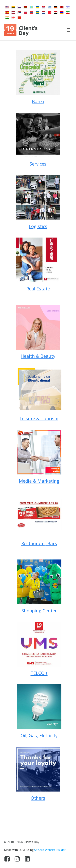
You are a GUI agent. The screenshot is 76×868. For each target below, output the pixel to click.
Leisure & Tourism (39, 418)
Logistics (38, 226)
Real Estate (38, 289)
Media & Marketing (39, 481)
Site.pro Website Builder (50, 850)
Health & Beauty (38, 356)
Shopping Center (39, 611)
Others (38, 798)
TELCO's (39, 673)
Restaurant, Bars (39, 543)
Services (38, 164)
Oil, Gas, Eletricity (39, 735)
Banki (38, 101)
